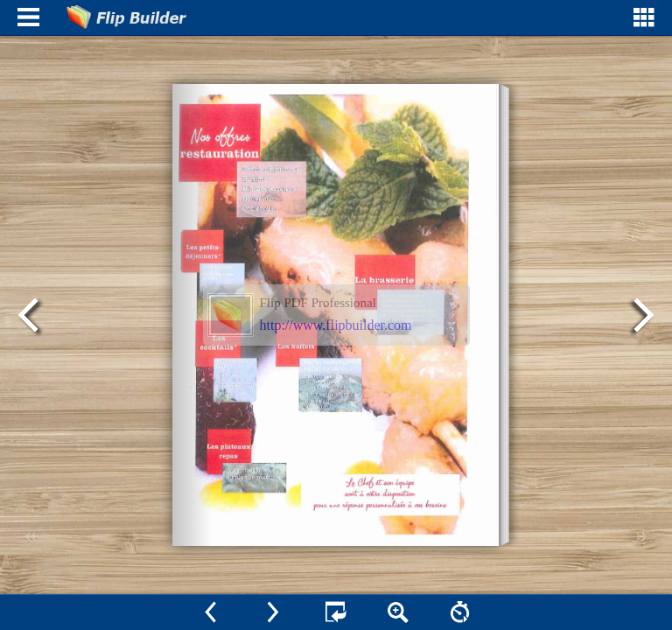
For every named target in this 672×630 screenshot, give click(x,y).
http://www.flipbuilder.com (336, 325)
